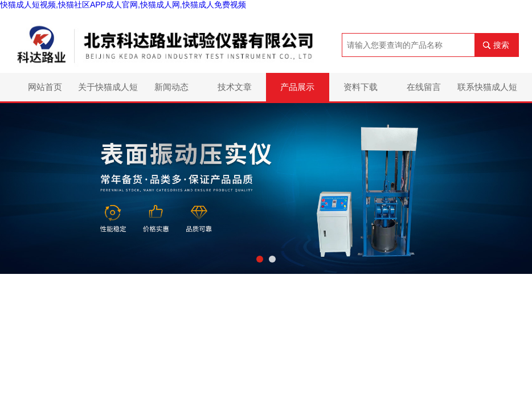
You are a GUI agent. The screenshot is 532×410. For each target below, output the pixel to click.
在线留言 (424, 87)
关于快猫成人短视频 (108, 92)
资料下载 (361, 87)
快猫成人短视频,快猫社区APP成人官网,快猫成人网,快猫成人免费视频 (123, 5)
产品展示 (297, 87)
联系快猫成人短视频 (487, 92)
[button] (260, 259)
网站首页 (45, 87)
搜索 (501, 45)
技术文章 (235, 87)
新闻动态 (171, 87)
